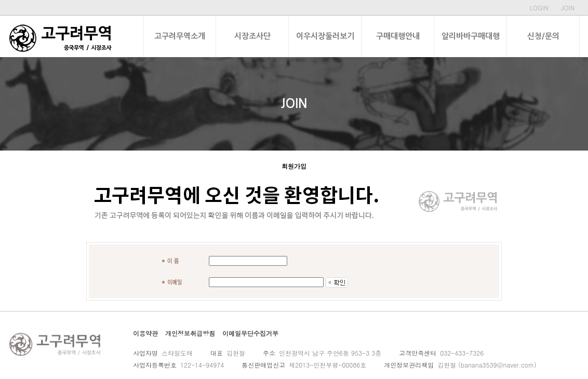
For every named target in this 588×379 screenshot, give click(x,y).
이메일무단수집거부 (250, 333)
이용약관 (145, 333)
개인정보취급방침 (190, 333)
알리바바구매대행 (471, 36)
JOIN (568, 8)
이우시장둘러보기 (325, 36)
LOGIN (539, 8)
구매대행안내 (398, 36)
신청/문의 (543, 36)
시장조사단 (252, 36)
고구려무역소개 (180, 36)
